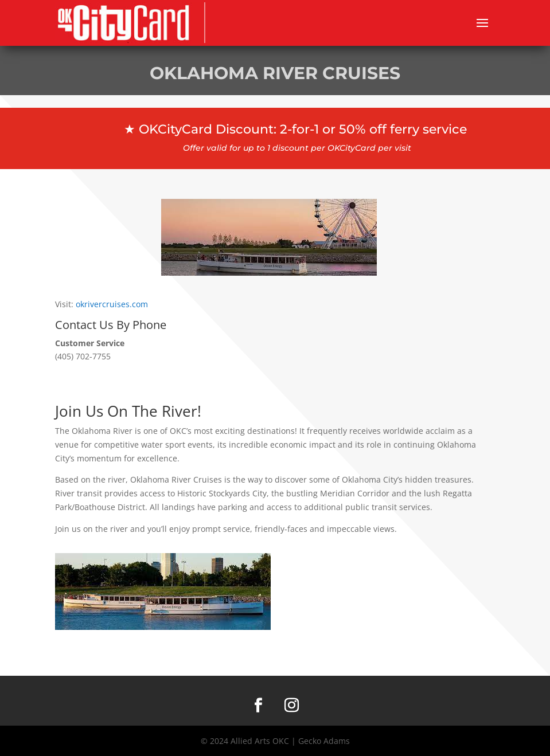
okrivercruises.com (112, 304)
